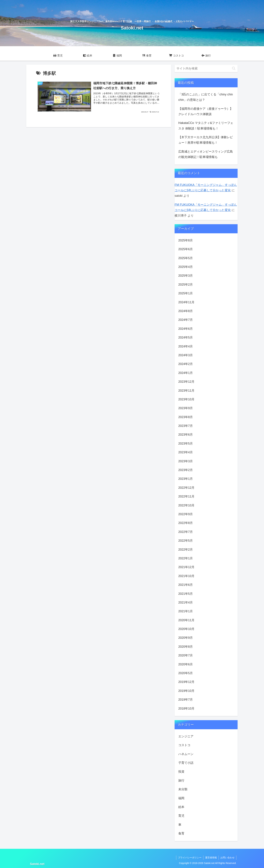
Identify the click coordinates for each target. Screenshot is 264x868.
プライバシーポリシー (190, 858)
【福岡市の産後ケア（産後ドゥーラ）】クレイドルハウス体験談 (206, 111)
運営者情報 (211, 858)
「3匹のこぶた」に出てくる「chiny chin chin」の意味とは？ (206, 97)
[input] (206, 69)
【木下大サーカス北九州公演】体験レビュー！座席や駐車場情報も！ (206, 140)
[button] (234, 69)
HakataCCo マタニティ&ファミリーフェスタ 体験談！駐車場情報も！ (206, 126)
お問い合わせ (227, 858)
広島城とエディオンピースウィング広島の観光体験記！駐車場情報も (206, 154)
